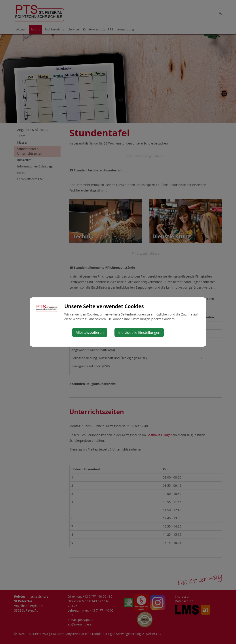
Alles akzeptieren (90, 332)
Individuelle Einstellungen (139, 332)
